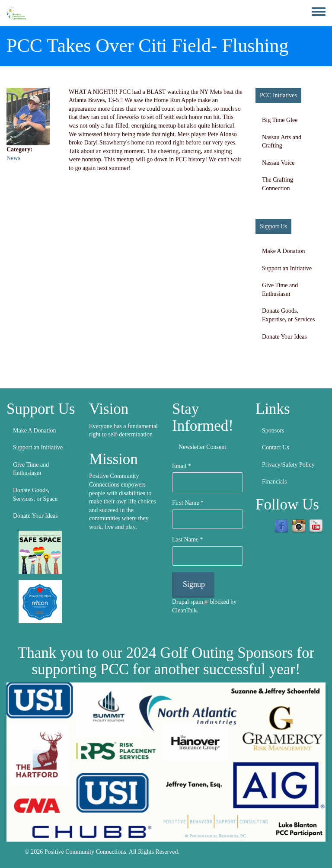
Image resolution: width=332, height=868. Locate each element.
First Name (188, 503)
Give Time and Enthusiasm (280, 290)
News (13, 158)
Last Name (188, 540)
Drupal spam (190, 602)
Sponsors (273, 431)
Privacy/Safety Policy (288, 465)
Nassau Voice (278, 163)
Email (182, 466)
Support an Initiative (287, 268)
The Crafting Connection (278, 184)
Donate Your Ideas (284, 337)
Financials (275, 482)
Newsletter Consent (202, 447)
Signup (194, 584)
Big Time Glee (280, 120)
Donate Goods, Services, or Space (35, 495)
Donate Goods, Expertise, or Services (288, 315)
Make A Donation (284, 251)
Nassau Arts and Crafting (282, 142)
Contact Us (276, 447)
